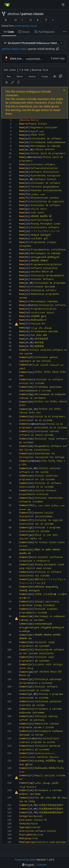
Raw (9, 76)
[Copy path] (57, 49)
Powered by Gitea (25, 860)
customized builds (37, 59)
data (23, 49)
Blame (20, 76)
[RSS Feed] (6, 20)
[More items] (65, 32)
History (32, 76)
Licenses (42, 865)
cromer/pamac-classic (26, 26)
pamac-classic (33, 14)
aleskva (13, 14)
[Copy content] (61, 76)
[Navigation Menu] (63, 5)
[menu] (28, 865)
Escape (45, 76)
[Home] (7, 5)
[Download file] (55, 76)
